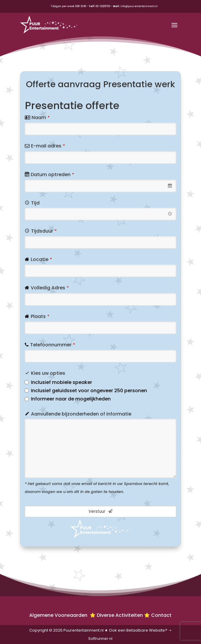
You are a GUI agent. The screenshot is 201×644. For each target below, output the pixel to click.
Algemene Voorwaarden (59, 615)
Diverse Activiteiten (120, 615)
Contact (161, 615)
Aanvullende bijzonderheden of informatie (81, 414)
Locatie (41, 259)
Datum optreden (52, 175)
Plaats (40, 316)
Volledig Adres (50, 288)
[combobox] (100, 186)
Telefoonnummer (53, 345)
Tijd (35, 203)
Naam (41, 117)
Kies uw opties (48, 373)
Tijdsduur (44, 231)
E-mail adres (48, 146)
